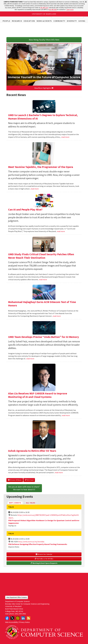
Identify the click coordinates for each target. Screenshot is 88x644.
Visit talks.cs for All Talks (44, 559)
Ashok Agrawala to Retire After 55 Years (32, 451)
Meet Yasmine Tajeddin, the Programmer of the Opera (41, 167)
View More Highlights (44, 88)
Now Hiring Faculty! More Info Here (44, 40)
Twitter (12, 618)
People (6, 21)
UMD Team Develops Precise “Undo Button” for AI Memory (44, 337)
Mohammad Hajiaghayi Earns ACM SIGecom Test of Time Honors (42, 304)
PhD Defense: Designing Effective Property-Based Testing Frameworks (38, 544)
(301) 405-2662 (20, 614)
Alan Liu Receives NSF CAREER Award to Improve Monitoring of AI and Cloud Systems (38, 395)
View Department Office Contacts (17, 597)
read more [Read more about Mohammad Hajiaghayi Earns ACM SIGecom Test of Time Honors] (57, 316)
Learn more (70, 10)
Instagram (18, 618)
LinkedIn (23, 618)
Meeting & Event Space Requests (44, 563)
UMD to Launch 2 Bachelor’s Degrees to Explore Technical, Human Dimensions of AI (43, 117)
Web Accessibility (12, 622)
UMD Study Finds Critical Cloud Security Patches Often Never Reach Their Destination (41, 256)
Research (17, 21)
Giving (82, 21)
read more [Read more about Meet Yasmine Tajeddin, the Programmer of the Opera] (35, 189)
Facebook (7, 618)
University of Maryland (44, 14)
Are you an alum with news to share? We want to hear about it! (24, 488)
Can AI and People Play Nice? (25, 209)
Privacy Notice (25, 622)
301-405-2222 (44, 8)
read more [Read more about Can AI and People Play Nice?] (61, 231)
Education (29, 21)
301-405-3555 (53, 10)
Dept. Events (16, 503)
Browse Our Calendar (44, 554)
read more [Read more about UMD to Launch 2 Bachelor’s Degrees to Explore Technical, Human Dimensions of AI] (65, 137)
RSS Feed (29, 480)
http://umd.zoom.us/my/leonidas (31, 542)
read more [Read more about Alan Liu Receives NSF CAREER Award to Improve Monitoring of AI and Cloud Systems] (66, 415)
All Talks (31, 503)
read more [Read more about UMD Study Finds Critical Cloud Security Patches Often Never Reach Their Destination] (43, 279)
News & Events (44, 21)
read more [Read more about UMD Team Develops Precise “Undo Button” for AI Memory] (30, 359)
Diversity (72, 21)
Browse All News (15, 480)
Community (59, 21)
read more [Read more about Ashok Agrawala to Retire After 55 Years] (59, 472)
